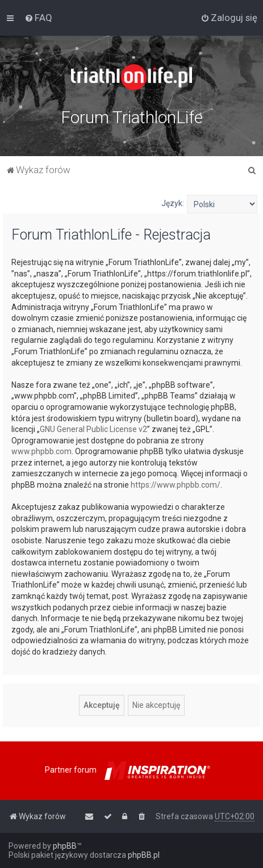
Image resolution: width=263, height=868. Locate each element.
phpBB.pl (144, 855)
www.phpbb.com (41, 451)
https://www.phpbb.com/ (176, 485)
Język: (173, 203)
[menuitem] (38, 18)
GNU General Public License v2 (93, 429)
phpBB (65, 846)
